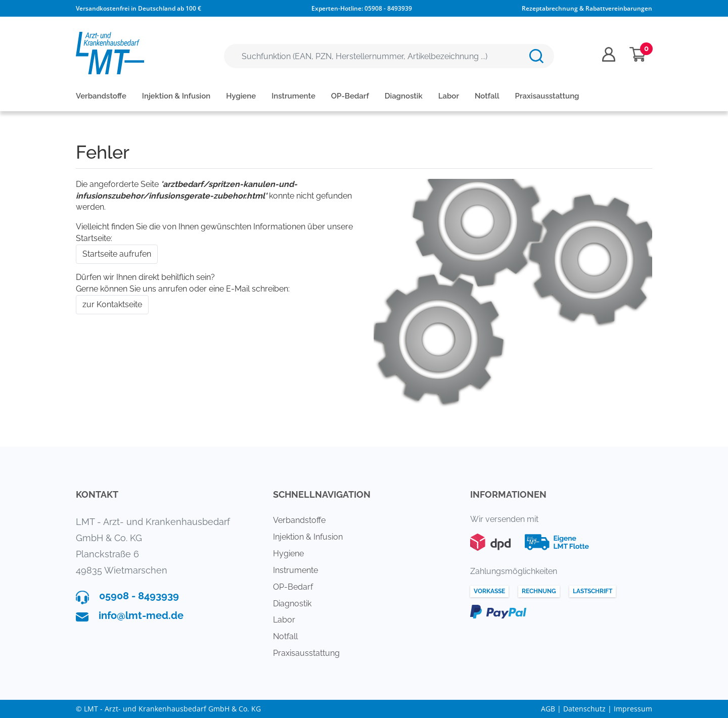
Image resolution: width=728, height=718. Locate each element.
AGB (548, 709)
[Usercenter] (609, 54)
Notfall (487, 96)
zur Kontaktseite (112, 304)
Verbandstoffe (101, 96)
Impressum (633, 709)
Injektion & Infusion (176, 96)
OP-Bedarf (350, 96)
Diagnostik (404, 96)
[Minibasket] (638, 54)
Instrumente (293, 96)
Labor (449, 96)
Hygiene (241, 96)
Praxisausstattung (547, 96)
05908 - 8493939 (388, 8)
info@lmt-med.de (141, 615)
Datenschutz (584, 709)
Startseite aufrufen (117, 254)
